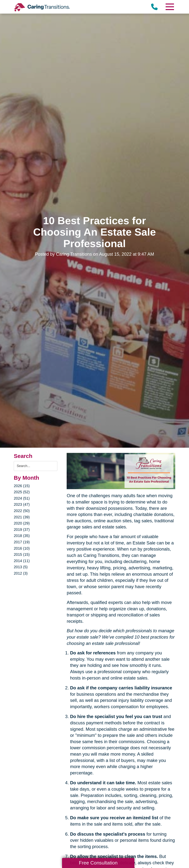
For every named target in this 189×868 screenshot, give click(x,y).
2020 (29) (22, 523)
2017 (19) (22, 542)
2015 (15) (22, 554)
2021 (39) (22, 517)
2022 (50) (22, 511)
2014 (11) (22, 561)
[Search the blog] (36, 466)
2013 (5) (21, 567)
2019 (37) (22, 530)
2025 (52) (22, 492)
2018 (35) (22, 536)
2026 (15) (22, 486)
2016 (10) (22, 548)
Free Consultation (98, 863)
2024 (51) (22, 498)
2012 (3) (21, 573)
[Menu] (170, 7)
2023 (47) (22, 504)
